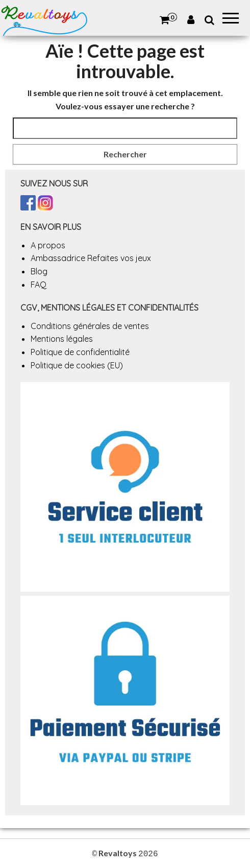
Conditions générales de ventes (90, 326)
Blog (39, 271)
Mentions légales (62, 339)
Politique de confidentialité (80, 352)
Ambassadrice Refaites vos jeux (91, 258)
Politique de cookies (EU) (77, 365)
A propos (48, 245)
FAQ (39, 285)
